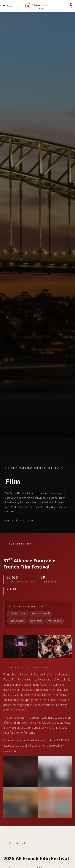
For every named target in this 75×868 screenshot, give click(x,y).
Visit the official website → (19, 521)
